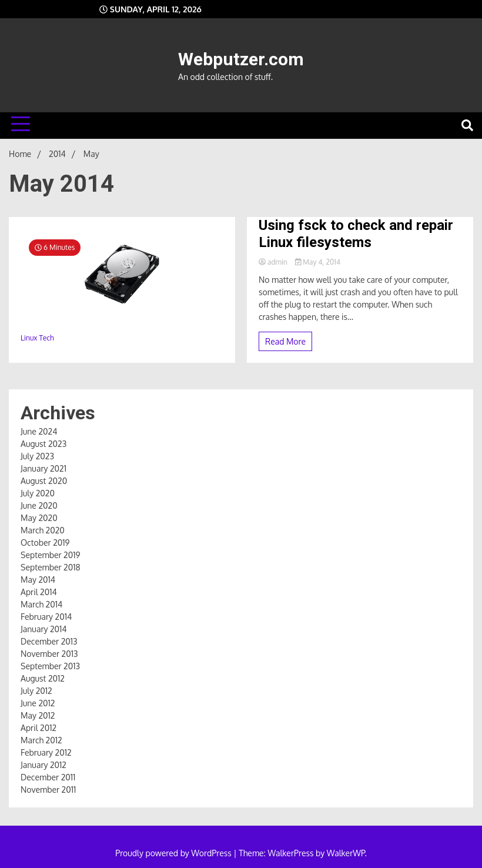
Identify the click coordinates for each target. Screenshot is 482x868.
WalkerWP (346, 853)
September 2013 (50, 666)
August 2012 (43, 678)
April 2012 (39, 728)
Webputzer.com (241, 59)
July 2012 (36, 691)
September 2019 (50, 555)
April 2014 (39, 592)
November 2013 (49, 654)
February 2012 (46, 752)
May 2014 (38, 580)
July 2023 (37, 456)
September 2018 (51, 567)
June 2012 (38, 703)
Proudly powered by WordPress (174, 853)
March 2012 (41, 740)
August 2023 (43, 444)
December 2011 (48, 777)
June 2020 (39, 505)
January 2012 (43, 765)
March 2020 (43, 530)
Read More (285, 341)
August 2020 (44, 481)
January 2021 (43, 468)
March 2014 (41, 604)
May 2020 (39, 518)
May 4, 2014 (318, 262)
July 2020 (38, 493)
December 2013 (49, 641)
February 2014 (46, 617)
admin (274, 262)
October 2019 (45, 542)
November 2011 (48, 789)
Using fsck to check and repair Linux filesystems (356, 234)
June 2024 (39, 431)
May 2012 (38, 715)
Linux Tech (37, 338)
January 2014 (44, 629)
